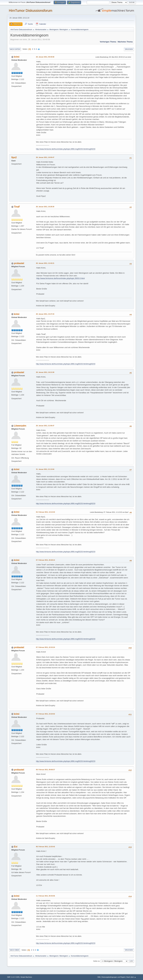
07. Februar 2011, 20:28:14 (45, 560)
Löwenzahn (20, 426)
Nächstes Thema (125, 42)
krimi (17, 57)
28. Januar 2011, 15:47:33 (45, 314)
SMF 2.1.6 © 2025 (13, 977)
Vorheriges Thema (108, 42)
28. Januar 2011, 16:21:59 (45, 372)
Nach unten (15, 49)
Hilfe (99, 977)
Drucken (129, 49)
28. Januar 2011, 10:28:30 (45, 207)
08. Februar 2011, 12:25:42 (45, 847)
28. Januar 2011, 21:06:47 (45, 426)
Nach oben (15, 950)
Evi (16, 847)
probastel (19, 263)
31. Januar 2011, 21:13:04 (45, 469)
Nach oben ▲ (131, 977)
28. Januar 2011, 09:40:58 (45, 57)
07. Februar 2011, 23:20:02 (45, 714)
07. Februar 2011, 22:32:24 (45, 647)
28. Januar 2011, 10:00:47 (45, 157)
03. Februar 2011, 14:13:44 (45, 512)
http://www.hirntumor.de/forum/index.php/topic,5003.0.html (61, 278)
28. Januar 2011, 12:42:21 (45, 263)
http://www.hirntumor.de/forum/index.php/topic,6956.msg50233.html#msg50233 (66, 149)
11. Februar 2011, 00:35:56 (45, 896)
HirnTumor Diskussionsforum (31, 10)
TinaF (17, 207)
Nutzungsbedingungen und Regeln (114, 977)
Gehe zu (96, 961)
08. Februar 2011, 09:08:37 (45, 770)
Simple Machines (26, 977)
